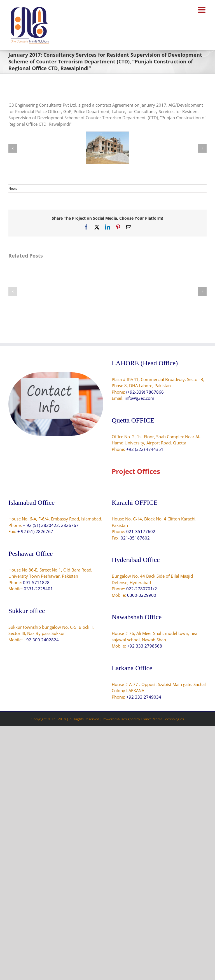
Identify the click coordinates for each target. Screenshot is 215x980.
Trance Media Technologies (162, 719)
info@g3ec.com (139, 398)
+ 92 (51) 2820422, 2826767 (51, 525)
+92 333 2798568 (145, 646)
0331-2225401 (38, 589)
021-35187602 (135, 538)
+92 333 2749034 (144, 697)
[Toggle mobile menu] (202, 10)
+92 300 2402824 (41, 640)
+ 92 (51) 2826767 (35, 531)
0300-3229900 (142, 595)
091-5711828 (36, 582)
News (13, 188)
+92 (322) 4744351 (145, 449)
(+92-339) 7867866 (145, 392)
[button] (13, 148)
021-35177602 (141, 531)
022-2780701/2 (142, 589)
